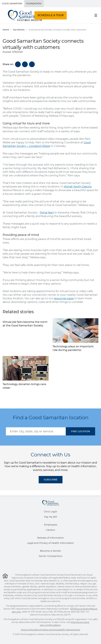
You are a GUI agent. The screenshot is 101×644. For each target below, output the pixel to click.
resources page (64, 298)
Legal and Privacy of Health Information (50, 543)
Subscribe (51, 480)
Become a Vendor (51, 551)
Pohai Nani (47, 213)
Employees (51, 525)
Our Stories (19, 30)
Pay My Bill (51, 517)
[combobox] (36, 431)
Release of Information (51, 538)
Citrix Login (50, 512)
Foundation (34, 3)
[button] (80, 431)
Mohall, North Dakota (78, 187)
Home (6, 30)
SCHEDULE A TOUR (51, 15)
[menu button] (96, 15)
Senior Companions (50, 556)
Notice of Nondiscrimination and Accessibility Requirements (50, 630)
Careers (50, 530)
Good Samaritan (12, 3)
